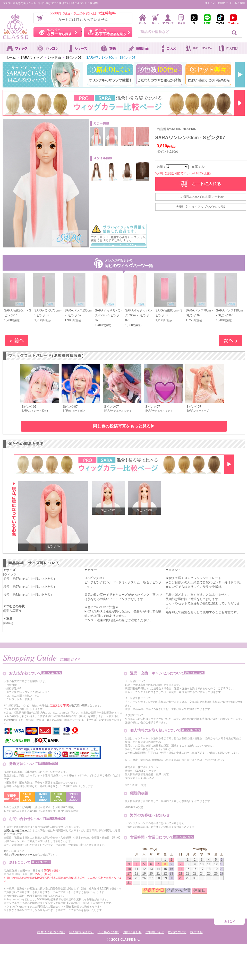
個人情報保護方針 (81, 932)
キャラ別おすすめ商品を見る (108, 32)
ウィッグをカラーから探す (58, 32)
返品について (177, 932)
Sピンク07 (74, 57)
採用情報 (197, 932)
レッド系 (54, 57)
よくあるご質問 (108, 932)
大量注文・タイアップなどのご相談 (201, 207)
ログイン (210, 3)
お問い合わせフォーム (17, 830)
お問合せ (223, 3)
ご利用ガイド (155, 932)
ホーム (11, 57)
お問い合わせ (132, 932)
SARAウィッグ (32, 57)
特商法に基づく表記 (51, 932)
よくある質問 (237, 3)
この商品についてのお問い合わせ (201, 197)
